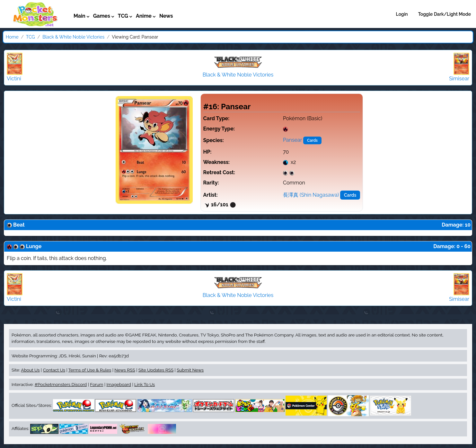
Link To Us (145, 384)
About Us (30, 370)
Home (12, 37)
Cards (312, 140)
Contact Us (54, 370)
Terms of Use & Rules (90, 370)
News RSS (125, 370)
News (166, 16)
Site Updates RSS (156, 370)
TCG (31, 37)
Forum (97, 384)
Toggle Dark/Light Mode (445, 14)
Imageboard (119, 384)
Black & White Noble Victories (73, 37)
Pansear (292, 140)
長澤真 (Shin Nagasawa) (311, 195)
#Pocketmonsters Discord (61, 384)
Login (402, 14)
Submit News (190, 370)
